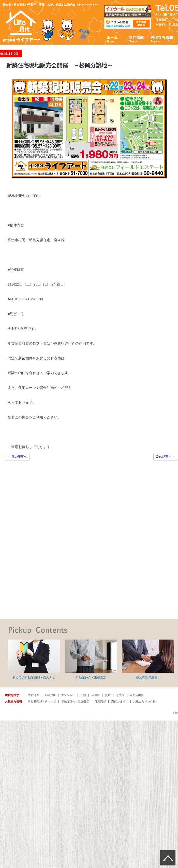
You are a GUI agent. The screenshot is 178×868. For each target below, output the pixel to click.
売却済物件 (137, 695)
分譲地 (95, 695)
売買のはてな (120, 701)
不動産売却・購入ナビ (42, 701)
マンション (68, 695)
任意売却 (100, 701)
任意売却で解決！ (148, 659)
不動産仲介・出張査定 (91, 659)
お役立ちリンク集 (144, 701)
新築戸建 (50, 695)
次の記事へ (166, 457)
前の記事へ (17, 457)
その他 (120, 695)
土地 (83, 695)
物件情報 (136, 39)
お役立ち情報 (162, 39)
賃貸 (108, 695)
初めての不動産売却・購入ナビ (34, 659)
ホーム (113, 39)
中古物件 (34, 695)
